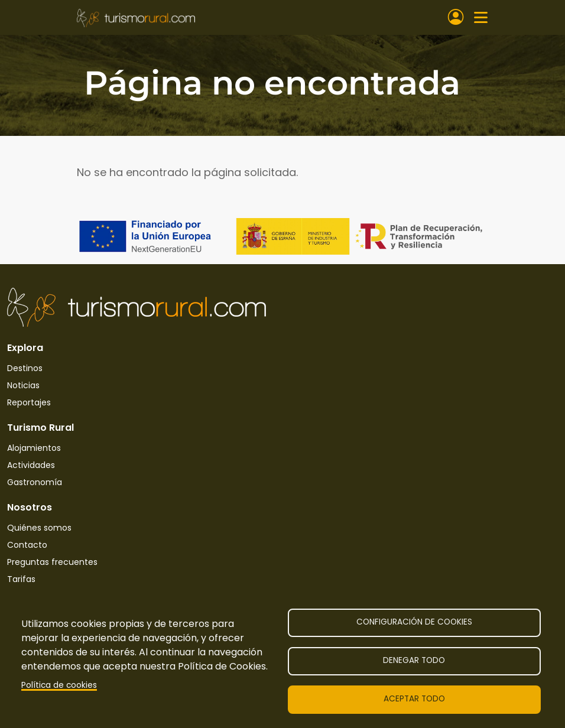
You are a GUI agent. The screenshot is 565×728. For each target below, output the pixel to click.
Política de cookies (59, 685)
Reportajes (29, 402)
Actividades (31, 465)
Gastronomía (35, 482)
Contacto (27, 545)
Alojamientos (34, 448)
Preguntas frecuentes (52, 562)
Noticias (23, 385)
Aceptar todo (414, 699)
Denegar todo (414, 660)
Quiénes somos (39, 528)
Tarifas (21, 579)
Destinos (25, 368)
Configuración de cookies (414, 622)
